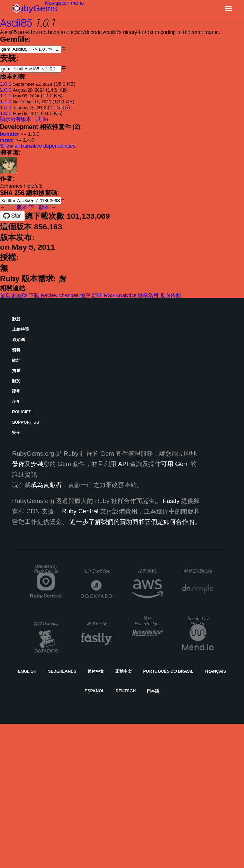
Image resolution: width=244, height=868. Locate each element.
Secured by (198, 621)
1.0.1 (6, 113)
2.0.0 (6, 90)
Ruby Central (80, 511)
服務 (97, 624)
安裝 (37, 464)
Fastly (171, 501)
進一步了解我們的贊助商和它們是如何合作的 (132, 522)
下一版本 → (42, 207)
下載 (34, 295)
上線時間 (20, 329)
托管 (147, 571)
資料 (16, 350)
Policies (22, 412)
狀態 (16, 319)
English (27, 671)
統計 (16, 360)
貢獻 (16, 371)
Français (215, 671)
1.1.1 (6, 96)
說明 (16, 391)
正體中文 (124, 671)
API (16, 402)
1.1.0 (6, 101)
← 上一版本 (14, 207)
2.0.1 (6, 84)
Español (95, 691)
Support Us (26, 422)
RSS (109, 295)
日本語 (153, 691)
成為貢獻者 (46, 485)
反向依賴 (171, 295)
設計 (97, 571)
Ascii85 (16, 23)
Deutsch (126, 691)
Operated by (46, 569)
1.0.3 (6, 107)
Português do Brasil (168, 671)
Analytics (126, 295)
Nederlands (62, 671)
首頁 (5, 295)
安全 (16, 433)
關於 (16, 381)
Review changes (60, 295)
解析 (198, 571)
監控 (46, 624)
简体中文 (96, 671)
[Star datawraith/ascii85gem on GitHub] (12, 216)
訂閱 (97, 295)
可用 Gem (175, 464)
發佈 (18, 464)
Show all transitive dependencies (38, 146)
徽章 (85, 295)
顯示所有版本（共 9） (26, 119)
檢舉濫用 (148, 295)
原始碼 (20, 295)
